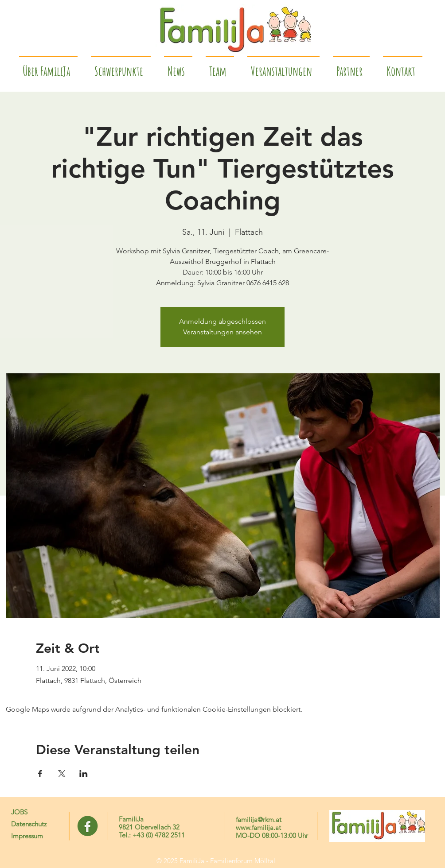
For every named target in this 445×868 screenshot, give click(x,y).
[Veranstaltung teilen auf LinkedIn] (84, 774)
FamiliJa (131, 819)
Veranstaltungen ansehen (222, 332)
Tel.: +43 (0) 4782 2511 (152, 835)
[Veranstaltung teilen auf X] (62, 774)
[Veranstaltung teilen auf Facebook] (40, 774)
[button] (351, 67)
